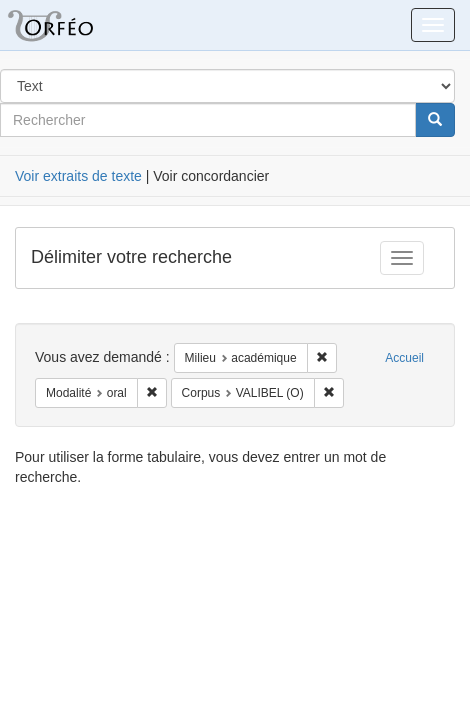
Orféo (75, 25)
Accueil (404, 358)
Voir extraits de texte (78, 176)
